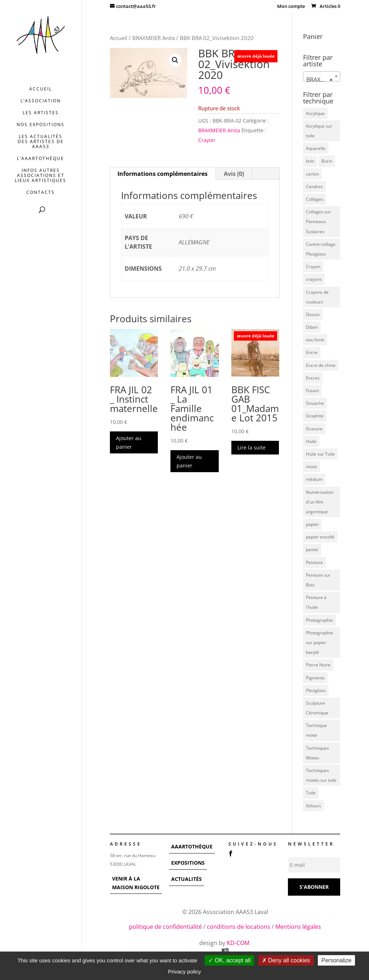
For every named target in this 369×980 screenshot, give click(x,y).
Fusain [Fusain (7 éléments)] (312, 391)
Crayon (207, 140)
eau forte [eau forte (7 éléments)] (315, 340)
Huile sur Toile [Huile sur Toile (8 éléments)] (320, 454)
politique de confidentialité (165, 927)
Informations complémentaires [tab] (163, 174)
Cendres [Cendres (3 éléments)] (314, 187)
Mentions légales (298, 927)
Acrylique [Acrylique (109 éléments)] (315, 113)
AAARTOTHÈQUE (192, 846)
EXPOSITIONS (188, 863)
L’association (41, 101)
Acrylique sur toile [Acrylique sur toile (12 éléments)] (319, 131)
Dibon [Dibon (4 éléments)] (312, 327)
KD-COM (239, 943)
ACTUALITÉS (186, 879)
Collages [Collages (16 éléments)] (315, 199)
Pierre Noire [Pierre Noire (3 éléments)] (318, 665)
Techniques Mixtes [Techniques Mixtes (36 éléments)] (317, 753)
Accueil (41, 89)
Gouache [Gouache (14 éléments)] (315, 403)
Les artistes (41, 113)
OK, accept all (229, 960)
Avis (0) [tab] (234, 174)
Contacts (41, 193)
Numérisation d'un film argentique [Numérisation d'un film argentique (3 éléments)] (320, 502)
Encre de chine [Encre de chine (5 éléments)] (321, 365)
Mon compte (291, 7)
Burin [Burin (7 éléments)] (327, 161)
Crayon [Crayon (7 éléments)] (313, 267)
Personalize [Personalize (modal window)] (337, 960)
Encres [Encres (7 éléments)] (313, 378)
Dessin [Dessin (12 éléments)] (313, 314)
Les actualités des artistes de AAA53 (41, 142)
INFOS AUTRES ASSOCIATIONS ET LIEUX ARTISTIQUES (41, 176)
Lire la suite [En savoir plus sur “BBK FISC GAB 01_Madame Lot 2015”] (252, 447)
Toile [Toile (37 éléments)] (311, 793)
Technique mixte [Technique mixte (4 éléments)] (316, 730)
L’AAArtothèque (41, 159)
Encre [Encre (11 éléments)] (312, 352)
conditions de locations (239, 927)
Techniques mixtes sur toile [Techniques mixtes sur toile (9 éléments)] (321, 775)
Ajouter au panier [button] (129, 442)
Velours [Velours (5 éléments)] (314, 806)
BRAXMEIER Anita (154, 38)
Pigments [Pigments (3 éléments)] (315, 678)
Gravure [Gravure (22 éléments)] (314, 429)
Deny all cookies (286, 960)
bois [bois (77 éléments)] (310, 161)
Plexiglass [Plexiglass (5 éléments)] (316, 690)
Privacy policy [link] (184, 972)
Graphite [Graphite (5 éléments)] (315, 416)
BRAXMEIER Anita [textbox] (323, 80)
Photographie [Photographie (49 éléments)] (319, 620)
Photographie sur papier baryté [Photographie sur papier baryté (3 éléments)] (319, 642)
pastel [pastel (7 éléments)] (312, 549)
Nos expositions (41, 125)
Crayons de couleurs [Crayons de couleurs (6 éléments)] (317, 297)
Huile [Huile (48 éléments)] (311, 441)
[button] (175, 60)
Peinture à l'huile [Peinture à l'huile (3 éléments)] (316, 602)
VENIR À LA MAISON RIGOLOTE (136, 883)
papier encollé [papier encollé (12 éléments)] (320, 537)
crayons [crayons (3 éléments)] (314, 279)
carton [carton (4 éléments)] (312, 174)
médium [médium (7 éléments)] (314, 479)
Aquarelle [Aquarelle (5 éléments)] (316, 148)
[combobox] (322, 76)
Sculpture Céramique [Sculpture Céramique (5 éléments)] (317, 708)
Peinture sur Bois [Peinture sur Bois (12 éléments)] (318, 580)
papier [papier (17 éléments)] (312, 524)
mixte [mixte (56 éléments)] (312, 467)
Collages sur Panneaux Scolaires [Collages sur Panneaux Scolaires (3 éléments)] (318, 221)
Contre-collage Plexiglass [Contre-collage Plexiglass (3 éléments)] (321, 249)
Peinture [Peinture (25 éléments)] (314, 562)
